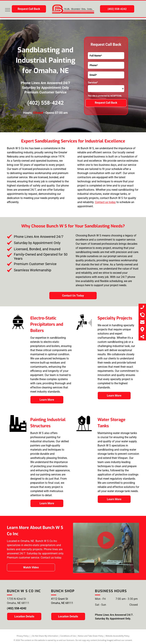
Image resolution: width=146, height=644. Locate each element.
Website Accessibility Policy (117, 636)
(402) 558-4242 (45, 103)
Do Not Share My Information (45, 636)
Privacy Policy (23, 636)
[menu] (8, 10)
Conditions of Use (68, 636)
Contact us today (105, 202)
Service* (93, 83)
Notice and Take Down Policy (91, 636)
